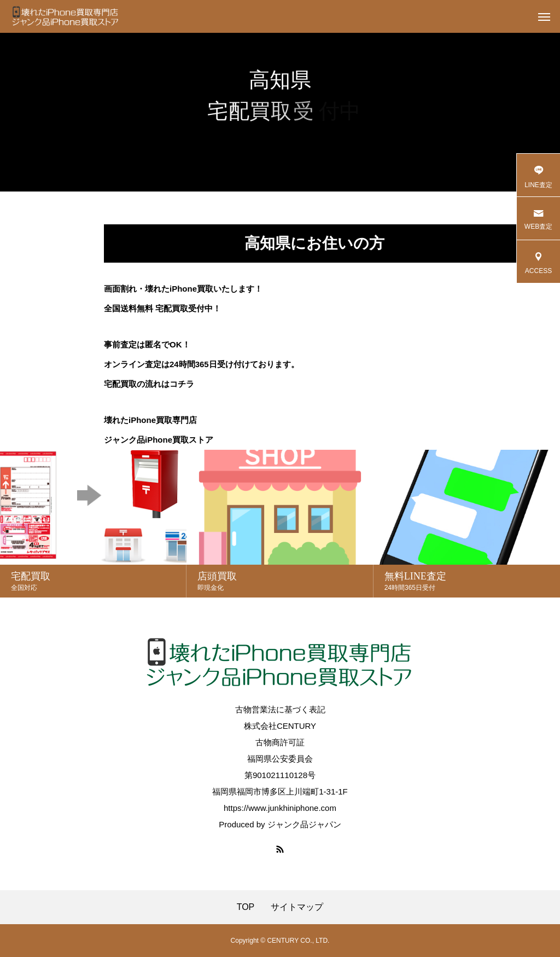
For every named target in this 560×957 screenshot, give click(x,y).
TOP (246, 907)
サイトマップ (297, 907)
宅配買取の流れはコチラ (149, 384)
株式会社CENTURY (280, 726)
